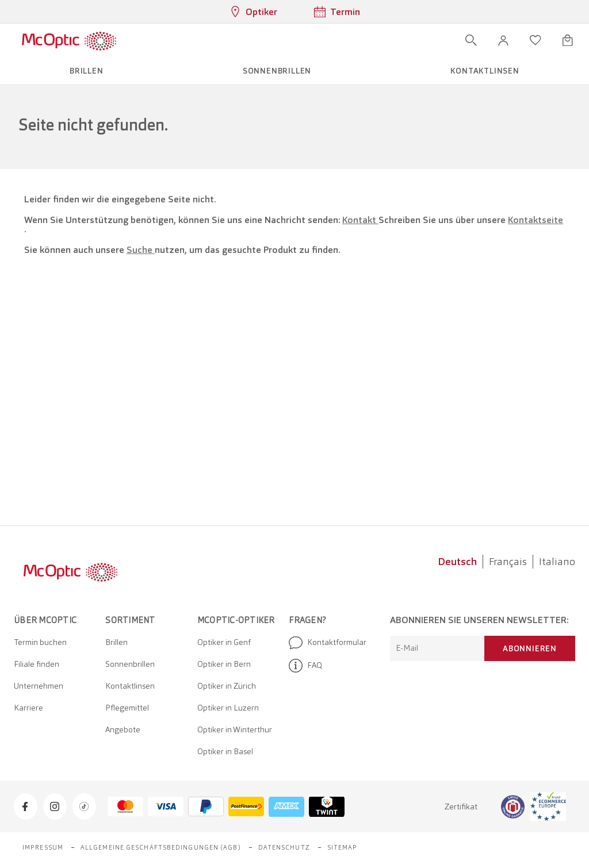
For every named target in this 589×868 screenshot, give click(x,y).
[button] (503, 40)
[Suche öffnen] (471, 40)
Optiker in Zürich (227, 686)
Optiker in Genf (224, 642)
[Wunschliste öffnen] (536, 40)
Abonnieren (530, 648)
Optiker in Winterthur (235, 729)
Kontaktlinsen (130, 686)
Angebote (123, 729)
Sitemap (343, 847)
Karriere (28, 708)
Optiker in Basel (225, 751)
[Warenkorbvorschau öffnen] (568, 40)
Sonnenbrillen (130, 664)
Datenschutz (284, 847)
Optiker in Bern (224, 664)
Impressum (43, 847)
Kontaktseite (536, 220)
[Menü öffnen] (150, 40)
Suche (141, 250)
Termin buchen (40, 642)
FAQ (305, 666)
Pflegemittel (127, 708)
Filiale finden (37, 664)
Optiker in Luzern (228, 708)
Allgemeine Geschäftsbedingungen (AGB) (161, 847)
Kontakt (360, 220)
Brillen (116, 642)
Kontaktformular (328, 643)
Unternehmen (39, 686)
